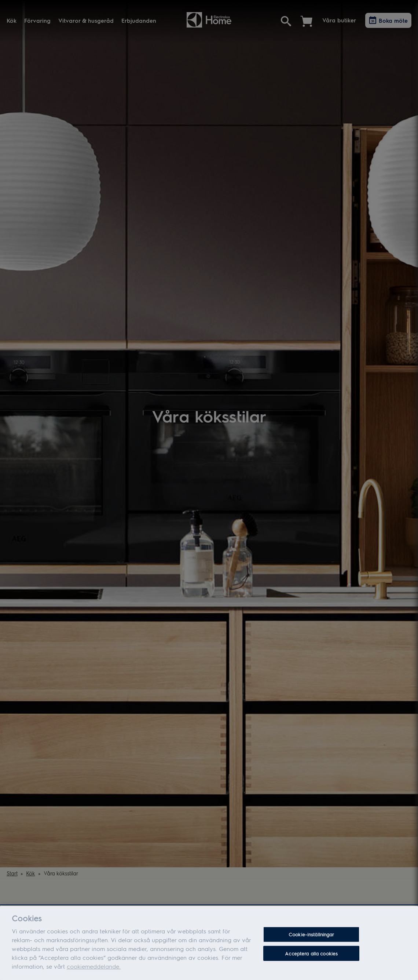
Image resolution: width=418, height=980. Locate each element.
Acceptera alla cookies (311, 956)
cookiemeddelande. (94, 968)
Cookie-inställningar (311, 937)
